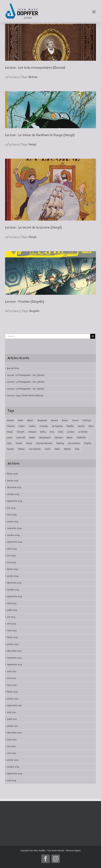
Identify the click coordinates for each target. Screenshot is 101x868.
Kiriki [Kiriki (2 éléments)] (61, 432)
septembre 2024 (15, 542)
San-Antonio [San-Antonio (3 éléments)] (74, 443)
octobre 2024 (13, 535)
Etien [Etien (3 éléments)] (91, 426)
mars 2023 (12, 631)
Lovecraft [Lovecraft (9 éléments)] (21, 438)
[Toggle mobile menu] (94, 12)
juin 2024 (11, 555)
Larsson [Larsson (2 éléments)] (71, 432)
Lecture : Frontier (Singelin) (24, 302)
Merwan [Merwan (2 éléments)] (59, 438)
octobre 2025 (13, 494)
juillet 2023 (12, 610)
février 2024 (13, 569)
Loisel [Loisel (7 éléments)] (9, 438)
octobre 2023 (13, 590)
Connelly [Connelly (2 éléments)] (44, 426)
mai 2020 (11, 746)
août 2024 (12, 549)
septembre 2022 (15, 665)
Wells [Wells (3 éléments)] (57, 449)
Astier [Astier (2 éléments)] (21, 420)
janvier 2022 (13, 699)
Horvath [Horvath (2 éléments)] (21, 432)
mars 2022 (12, 685)
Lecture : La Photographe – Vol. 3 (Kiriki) (26, 375)
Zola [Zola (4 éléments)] (77, 449)
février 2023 (12, 637)
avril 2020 (12, 753)
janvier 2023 (13, 644)
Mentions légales (73, 851)
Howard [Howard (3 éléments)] (32, 432)
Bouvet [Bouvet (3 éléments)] (55, 420)
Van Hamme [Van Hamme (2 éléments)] (35, 449)
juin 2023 (11, 617)
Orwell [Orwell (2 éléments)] (19, 443)
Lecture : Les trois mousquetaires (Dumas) (35, 68)
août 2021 (12, 712)
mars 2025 (12, 515)
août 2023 (12, 603)
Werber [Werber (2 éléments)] (67, 449)
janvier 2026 (13, 481)
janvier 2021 (12, 726)
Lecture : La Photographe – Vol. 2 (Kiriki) (26, 382)
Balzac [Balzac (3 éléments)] (30, 420)
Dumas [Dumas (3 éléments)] (81, 426)
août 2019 (12, 780)
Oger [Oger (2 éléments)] (9, 443)
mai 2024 (11, 562)
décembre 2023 (14, 583)
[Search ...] (48, 336)
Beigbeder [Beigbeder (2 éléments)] (42, 420)
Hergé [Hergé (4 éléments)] (10, 432)
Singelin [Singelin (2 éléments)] (88, 443)
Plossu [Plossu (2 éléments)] (29, 443)
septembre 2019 (14, 774)
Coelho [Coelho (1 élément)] (32, 426)
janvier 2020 (13, 760)
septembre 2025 (15, 501)
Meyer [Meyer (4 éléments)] (70, 438)
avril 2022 (11, 678)
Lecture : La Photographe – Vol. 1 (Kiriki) (25, 389)
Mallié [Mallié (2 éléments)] (32, 438)
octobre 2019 (13, 767)
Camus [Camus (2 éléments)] (75, 420)
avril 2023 (11, 624)
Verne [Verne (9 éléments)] (48, 449)
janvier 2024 (13, 576)
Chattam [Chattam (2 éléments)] (87, 420)
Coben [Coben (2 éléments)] (22, 426)
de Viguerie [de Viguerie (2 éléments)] (57, 426)
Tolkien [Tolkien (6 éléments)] (21, 449)
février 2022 (12, 692)
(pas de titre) (13, 368)
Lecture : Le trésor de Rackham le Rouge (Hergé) (40, 135)
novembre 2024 (14, 528)
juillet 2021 (12, 719)
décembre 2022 (14, 651)
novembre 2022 (14, 658)
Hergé (32, 144)
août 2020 (12, 740)
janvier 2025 (13, 521)
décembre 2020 (14, 733)
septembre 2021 (14, 705)
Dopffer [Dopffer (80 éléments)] (70, 426)
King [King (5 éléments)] (52, 432)
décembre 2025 (14, 487)
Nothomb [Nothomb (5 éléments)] (81, 438)
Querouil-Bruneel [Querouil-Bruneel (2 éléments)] (44, 443)
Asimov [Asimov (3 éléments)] (10, 420)
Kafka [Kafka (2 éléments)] (43, 432)
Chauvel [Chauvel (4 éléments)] (11, 426)
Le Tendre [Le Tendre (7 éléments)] (83, 432)
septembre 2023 (15, 596)
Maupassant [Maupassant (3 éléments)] (45, 438)
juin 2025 (11, 508)
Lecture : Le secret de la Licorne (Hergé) (33, 227)
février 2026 (13, 474)
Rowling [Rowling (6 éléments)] (60, 443)
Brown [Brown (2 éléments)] (65, 420)
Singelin (34, 311)
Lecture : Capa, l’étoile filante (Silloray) (25, 395)
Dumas (33, 77)
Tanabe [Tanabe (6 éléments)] (10, 449)
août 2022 (12, 671)
